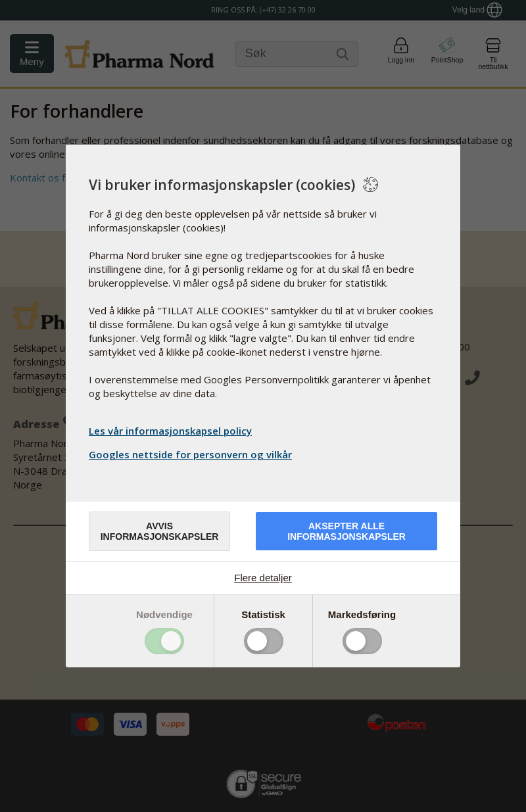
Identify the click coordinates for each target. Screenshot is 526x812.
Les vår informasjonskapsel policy (170, 431)
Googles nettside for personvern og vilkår (192, 454)
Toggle (164, 641)
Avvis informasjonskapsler (160, 531)
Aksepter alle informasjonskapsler (347, 531)
